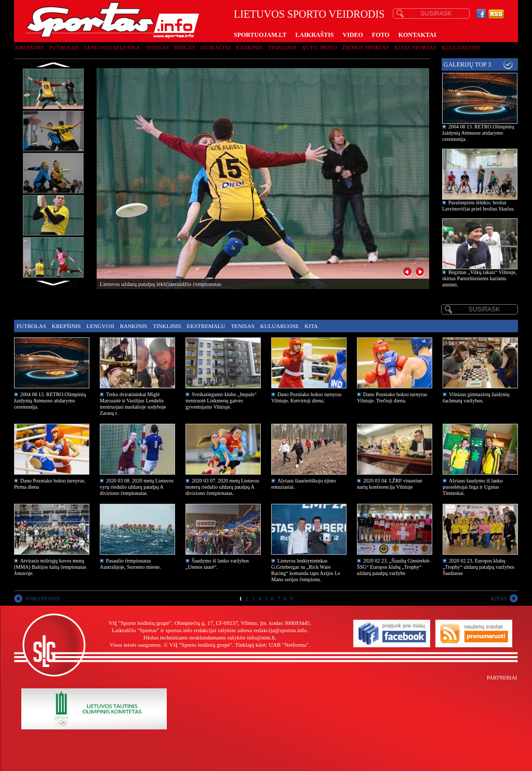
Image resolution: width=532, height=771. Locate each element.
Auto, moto (320, 47)
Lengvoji (100, 326)
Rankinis (250, 47)
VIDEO (353, 35)
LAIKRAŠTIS (314, 35)
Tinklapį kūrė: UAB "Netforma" (272, 645)
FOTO (381, 35)
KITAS (499, 598)
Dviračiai (215, 47)
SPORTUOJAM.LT (260, 35)
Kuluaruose (461, 47)
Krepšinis (30, 47)
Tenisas (157, 47)
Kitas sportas (415, 47)
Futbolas (64, 47)
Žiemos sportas (366, 47)
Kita (311, 326)
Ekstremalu (206, 326)
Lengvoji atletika (112, 47)
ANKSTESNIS (42, 598)
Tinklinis (282, 47)
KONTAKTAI (417, 35)
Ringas (185, 47)
